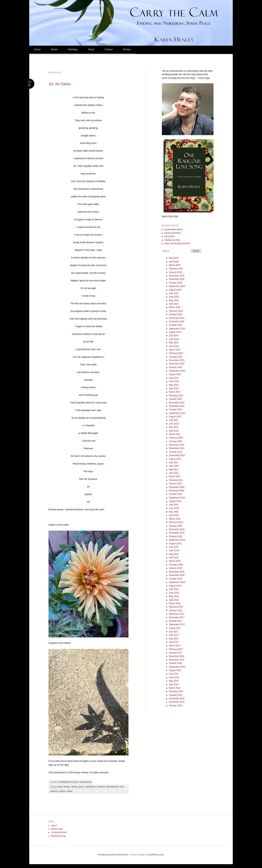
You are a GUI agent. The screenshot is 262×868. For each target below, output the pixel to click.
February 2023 (176, 396)
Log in (54, 825)
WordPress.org (58, 836)
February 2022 (176, 438)
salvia (69, 791)
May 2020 (174, 512)
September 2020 (177, 498)
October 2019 (176, 536)
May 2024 (174, 343)
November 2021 (177, 448)
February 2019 (176, 565)
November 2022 (177, 406)
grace (81, 787)
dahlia (74, 787)
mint (122, 787)
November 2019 (177, 533)
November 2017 (177, 617)
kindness (101, 787)
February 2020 (176, 522)
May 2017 (174, 639)
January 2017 (176, 653)
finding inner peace (69, 782)
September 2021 (177, 455)
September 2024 (177, 329)
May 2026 (174, 258)
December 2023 (177, 360)
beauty (67, 787)
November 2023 (177, 364)
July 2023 (174, 378)
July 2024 (174, 336)
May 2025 (174, 300)
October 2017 (176, 621)
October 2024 (176, 325)
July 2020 (174, 505)
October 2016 (176, 663)
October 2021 (176, 452)
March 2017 (175, 646)
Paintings (73, 49)
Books (54, 49)
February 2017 (176, 649)
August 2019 (175, 544)
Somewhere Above (173, 230)
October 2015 (176, 706)
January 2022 (176, 441)
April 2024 (174, 346)
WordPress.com (156, 855)
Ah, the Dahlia (60, 84)
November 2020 (177, 491)
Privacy (127, 49)
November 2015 (177, 702)
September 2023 (177, 371)
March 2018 (175, 603)
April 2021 (174, 473)
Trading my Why (172, 240)
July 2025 (174, 293)
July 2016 (174, 674)
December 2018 (177, 572)
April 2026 (174, 262)
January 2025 (176, 314)
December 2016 (177, 656)
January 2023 (176, 399)
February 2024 (176, 353)
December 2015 (177, 699)
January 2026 (176, 272)
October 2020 (176, 494)
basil (60, 787)
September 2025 (177, 286)
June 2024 (174, 339)
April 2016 (174, 685)
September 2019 (177, 540)
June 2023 (174, 381)
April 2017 (174, 642)
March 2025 (175, 307)
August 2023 (175, 374)
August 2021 (175, 459)
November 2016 (177, 660)
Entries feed (57, 829)
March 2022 (175, 434)
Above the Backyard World (177, 244)
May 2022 (174, 427)
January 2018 (176, 610)
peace (63, 791)
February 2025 (176, 311)
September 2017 (177, 624)
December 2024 (177, 318)
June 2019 (174, 550)
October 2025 (176, 283)
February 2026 (176, 269)
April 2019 (174, 558)
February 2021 (176, 480)
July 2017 (174, 632)
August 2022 (175, 417)
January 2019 (176, 568)
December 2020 (177, 487)
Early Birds (170, 236)
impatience (90, 787)
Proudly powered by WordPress (113, 855)
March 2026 (175, 265)
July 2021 (174, 462)
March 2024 (175, 350)
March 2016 (175, 688)
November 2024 (177, 322)
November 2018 (177, 575)
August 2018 (175, 586)
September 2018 (177, 582)
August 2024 (175, 332)
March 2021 (175, 476)
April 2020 (174, 515)
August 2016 (175, 670)
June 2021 (174, 466)
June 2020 (174, 508)
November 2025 (177, 279)
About (91, 49)
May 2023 (174, 385)
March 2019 (175, 561)
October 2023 (176, 367)
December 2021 (177, 445)
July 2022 (174, 420)
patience (54, 791)
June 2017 (174, 635)
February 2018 (176, 607)
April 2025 (174, 304)
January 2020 (176, 526)
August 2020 (175, 501)
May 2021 (174, 470)
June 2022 (174, 424)
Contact (109, 49)
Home (38, 49)
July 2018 (174, 589)
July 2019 (174, 547)
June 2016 (174, 677)
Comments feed (59, 832)
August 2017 (175, 628)
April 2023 (174, 388)
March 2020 (175, 519)
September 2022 (177, 413)
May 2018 (174, 596)
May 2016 (174, 681)
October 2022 (176, 410)
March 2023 (175, 392)
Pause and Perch (173, 233)
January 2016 (176, 695)
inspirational (85, 782)
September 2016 (177, 667)
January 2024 (176, 357)
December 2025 (177, 276)
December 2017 (177, 614)
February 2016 (176, 691)
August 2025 (175, 290)
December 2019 (177, 529)
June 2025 (174, 297)
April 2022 (174, 431)
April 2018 (174, 600)
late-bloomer (113, 787)
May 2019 (174, 554)
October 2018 (176, 579)
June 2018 (174, 593)
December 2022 (177, 403)
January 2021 (176, 484)
